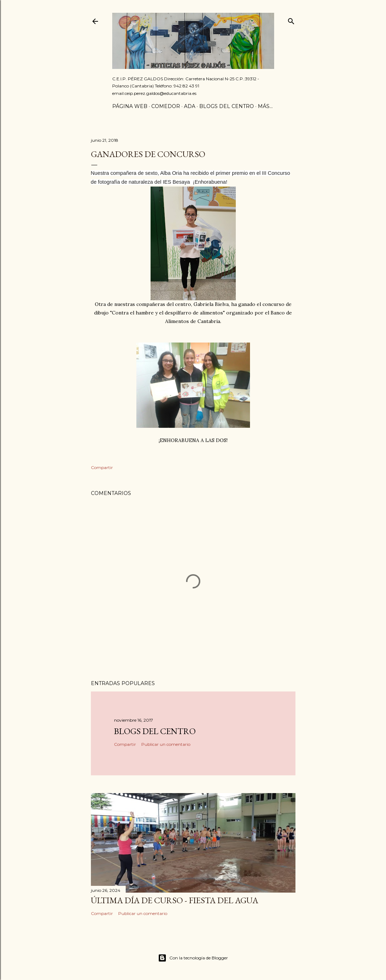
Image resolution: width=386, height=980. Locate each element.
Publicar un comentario (166, 744)
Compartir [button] (102, 467)
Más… (265, 106)
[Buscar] (291, 20)
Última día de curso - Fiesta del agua (175, 900)
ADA (190, 106)
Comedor (166, 106)
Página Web (130, 106)
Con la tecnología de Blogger (193, 958)
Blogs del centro (227, 106)
